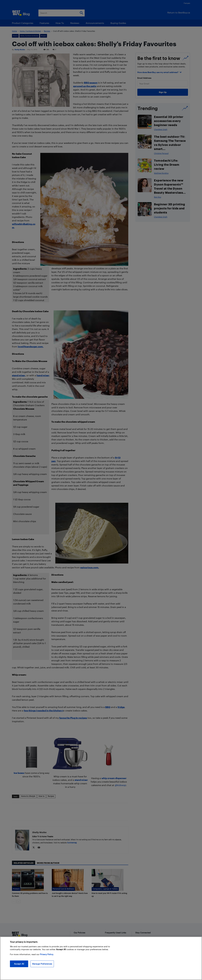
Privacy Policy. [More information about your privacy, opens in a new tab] (47, 954)
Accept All (19, 964)
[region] (101, 958)
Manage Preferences (42, 964)
